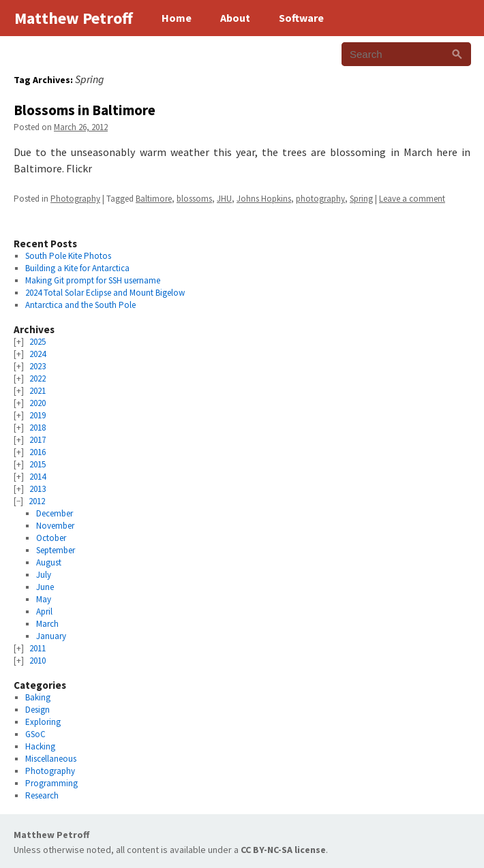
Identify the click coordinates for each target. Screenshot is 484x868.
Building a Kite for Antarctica (77, 268)
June (45, 587)
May (44, 599)
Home (177, 18)
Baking (38, 697)
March (47, 624)
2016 (37, 452)
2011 (37, 648)
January (51, 636)
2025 (37, 342)
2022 (37, 378)
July (44, 575)
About (235, 18)
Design (37, 710)
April (44, 611)
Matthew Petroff (51, 835)
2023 (37, 366)
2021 (37, 391)
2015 (37, 464)
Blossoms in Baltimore (85, 110)
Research (42, 795)
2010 (37, 661)
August (49, 562)
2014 (37, 477)
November (55, 526)
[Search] (457, 54)
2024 (37, 354)
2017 (37, 440)
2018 (37, 428)
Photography (75, 199)
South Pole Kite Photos (68, 256)
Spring (361, 199)
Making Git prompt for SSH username (93, 280)
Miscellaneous (51, 759)
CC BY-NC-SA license (283, 850)
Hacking (40, 746)
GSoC (35, 734)
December (55, 513)
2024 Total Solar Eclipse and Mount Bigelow (105, 293)
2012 (37, 501)
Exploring (43, 722)
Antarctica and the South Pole (80, 305)
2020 (37, 403)
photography (320, 199)
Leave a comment (412, 199)
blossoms (194, 199)
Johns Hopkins (264, 199)
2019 (37, 415)
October (51, 538)
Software (301, 18)
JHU (224, 199)
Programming (51, 783)
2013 (37, 489)
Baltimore (154, 199)
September (56, 550)
